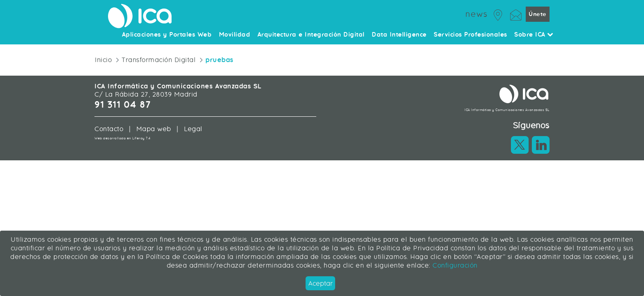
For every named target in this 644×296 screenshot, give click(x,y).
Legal (193, 129)
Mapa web (154, 129)
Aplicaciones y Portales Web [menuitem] (167, 35)
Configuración (454, 265)
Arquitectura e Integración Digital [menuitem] (311, 35)
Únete (538, 14)
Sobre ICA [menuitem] (534, 35)
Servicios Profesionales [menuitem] (470, 35)
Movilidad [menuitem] (235, 35)
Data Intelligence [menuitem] (399, 35)
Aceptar (321, 283)
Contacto (109, 129)
